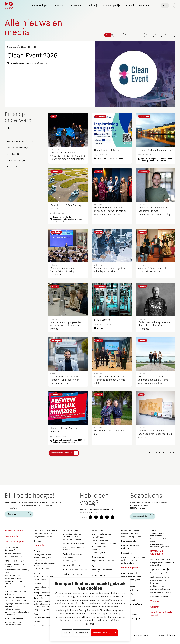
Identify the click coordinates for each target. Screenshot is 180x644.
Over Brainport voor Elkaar (131, 577)
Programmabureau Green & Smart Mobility (46, 588)
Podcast (157, 35)
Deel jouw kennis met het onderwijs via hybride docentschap (43, 539)
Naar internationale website (161, 614)
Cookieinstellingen (167, 635)
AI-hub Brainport (69, 557)
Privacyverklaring (141, 635)
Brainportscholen (129, 541)
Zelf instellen (80, 633)
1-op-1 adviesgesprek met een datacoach (103, 562)
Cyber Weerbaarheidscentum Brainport (103, 570)
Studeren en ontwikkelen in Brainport (16, 593)
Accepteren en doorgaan (103, 633)
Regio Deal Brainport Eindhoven (131, 620)
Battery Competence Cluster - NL (46, 593)
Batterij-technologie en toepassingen (42, 559)
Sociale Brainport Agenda (131, 580)
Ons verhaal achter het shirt (15, 587)
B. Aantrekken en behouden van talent (162, 540)
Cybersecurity (97, 566)
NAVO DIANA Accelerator (72, 540)
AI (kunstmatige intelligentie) (20, 141)
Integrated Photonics (73, 565)
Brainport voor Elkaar (131, 573)
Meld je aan (12, 514)
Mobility (37, 584)
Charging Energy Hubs (42, 610)
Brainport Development (161, 577)
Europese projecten (159, 597)
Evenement (169, 35)
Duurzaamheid (99, 576)
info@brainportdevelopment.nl (100, 509)
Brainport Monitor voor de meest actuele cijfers (162, 564)
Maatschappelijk (131, 568)
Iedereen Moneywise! (13, 575)
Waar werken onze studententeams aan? (13, 608)
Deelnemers (126, 608)
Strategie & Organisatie (157, 552)
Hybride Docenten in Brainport (131, 547)
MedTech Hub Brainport (42, 625)
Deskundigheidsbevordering (132, 534)
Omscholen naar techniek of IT (45, 534)
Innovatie (39, 546)
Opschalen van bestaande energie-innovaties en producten (46, 575)
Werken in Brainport (14, 619)
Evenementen (12, 536)
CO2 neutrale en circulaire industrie (43, 570)
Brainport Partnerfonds (132, 604)
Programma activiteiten (130, 530)
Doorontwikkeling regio (13, 557)
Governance (126, 625)
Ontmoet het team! (41, 579)
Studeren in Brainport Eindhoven (16, 601)
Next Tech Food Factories (43, 618)
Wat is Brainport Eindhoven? (12, 549)
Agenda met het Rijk (160, 569)
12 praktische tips (128, 594)
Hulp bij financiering (99, 537)
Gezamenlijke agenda (13, 553)
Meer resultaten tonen (62, 453)
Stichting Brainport (157, 586)
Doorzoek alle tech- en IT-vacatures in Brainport (14, 623)
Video (148, 35)
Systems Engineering (73, 574)
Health (37, 622)
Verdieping (137, 35)
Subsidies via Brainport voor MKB (104, 543)
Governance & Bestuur (129, 614)
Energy (37, 551)
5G (8, 135)
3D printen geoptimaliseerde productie (73, 549)
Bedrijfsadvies (99, 531)
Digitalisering (98, 557)
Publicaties (126, 553)
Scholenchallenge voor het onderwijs (14, 566)
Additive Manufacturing (17, 148)
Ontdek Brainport (14, 542)
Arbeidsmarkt (13, 154)
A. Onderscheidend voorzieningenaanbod (158, 535)
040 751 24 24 (92, 512)
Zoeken (155, 601)
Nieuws (117, 35)
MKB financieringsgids (100, 540)
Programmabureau (128, 586)
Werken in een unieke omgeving (46, 530)
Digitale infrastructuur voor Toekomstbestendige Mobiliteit (45, 605)
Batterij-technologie (16, 161)
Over (66, 633)
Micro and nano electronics (75, 570)
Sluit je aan (125, 611)
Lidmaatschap (126, 583)
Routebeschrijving (140, 516)
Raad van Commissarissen (160, 589)
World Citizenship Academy (131, 537)
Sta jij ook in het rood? (13, 578)
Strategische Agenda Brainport (162, 573)
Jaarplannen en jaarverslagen (161, 592)
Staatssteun (155, 530)
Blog (126, 35)
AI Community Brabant (71, 561)
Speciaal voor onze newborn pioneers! (15, 583)
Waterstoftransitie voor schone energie (45, 564)
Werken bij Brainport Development (158, 582)
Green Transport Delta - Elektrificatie (42, 597)
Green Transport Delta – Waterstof (46, 601)
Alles (108, 35)
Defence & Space (71, 531)
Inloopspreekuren (128, 597)
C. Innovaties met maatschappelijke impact (160, 546)
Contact (155, 607)
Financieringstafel (99, 553)
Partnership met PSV (14, 561)
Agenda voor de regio (160, 559)
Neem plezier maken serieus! (15, 597)
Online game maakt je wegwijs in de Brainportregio (17, 613)
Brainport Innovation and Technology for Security (72, 535)
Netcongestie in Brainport (43, 555)
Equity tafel (96, 550)
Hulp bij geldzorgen (130, 590)
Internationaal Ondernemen (102, 534)
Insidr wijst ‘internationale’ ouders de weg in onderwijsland (134, 560)
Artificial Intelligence (73, 554)
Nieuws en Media (14, 531)
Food (36, 614)
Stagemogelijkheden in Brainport (17, 604)
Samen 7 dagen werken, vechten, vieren (17, 571)
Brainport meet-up (99, 547)
